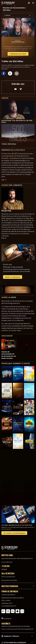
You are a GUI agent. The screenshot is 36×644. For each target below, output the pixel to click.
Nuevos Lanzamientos (8, 575)
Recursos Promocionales (9, 578)
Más (4, 238)
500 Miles (7, 10)
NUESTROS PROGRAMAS (10, 584)
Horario (4, 568)
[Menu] (33, 3)
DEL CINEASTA (12, 185)
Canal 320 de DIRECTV (8, 593)
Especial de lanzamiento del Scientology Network (17, 557)
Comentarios (7, 617)
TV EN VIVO (6, 564)
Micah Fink (6, 211)
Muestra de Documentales (14, 8)
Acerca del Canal (7, 560)
